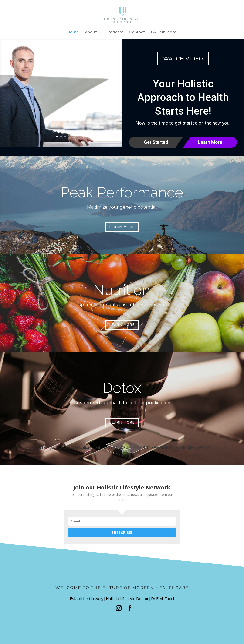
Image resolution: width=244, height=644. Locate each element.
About (91, 32)
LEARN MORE (122, 227)
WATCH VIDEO (183, 58)
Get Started (156, 142)
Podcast (115, 32)
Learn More (210, 142)
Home (73, 32)
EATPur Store (164, 32)
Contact (137, 32)
